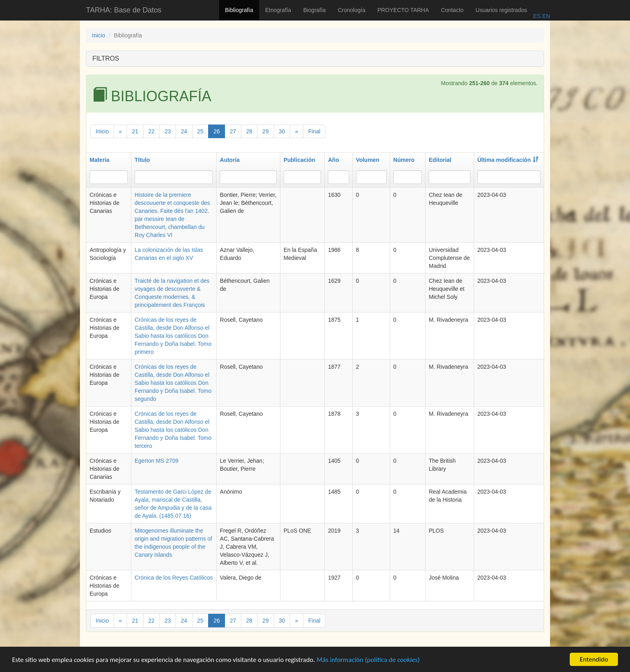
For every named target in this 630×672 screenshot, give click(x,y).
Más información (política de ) (368, 663)
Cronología (352, 10)
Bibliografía (239, 10)
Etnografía (278, 10)
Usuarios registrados (501, 10)
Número (404, 160)
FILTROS (106, 58)
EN (545, 16)
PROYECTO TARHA (403, 10)
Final (314, 131)
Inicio (99, 35)
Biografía (315, 10)
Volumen (368, 160)
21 (135, 131)
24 (184, 131)
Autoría (230, 160)
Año (333, 160)
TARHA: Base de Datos (124, 10)
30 (282, 131)
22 (151, 131)
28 (250, 131)
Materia (99, 160)
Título (142, 160)
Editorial (440, 160)
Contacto (452, 10)
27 (233, 131)
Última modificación (508, 160)
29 (266, 131)
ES (537, 16)
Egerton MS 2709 (156, 461)
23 (168, 131)
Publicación (300, 160)
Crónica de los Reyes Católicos (174, 578)
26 (217, 131)
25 (200, 131)
